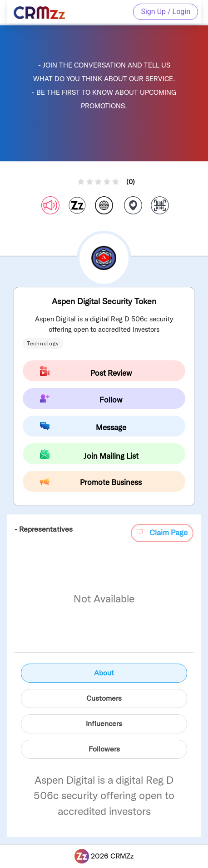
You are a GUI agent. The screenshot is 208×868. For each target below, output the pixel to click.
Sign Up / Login (166, 12)
